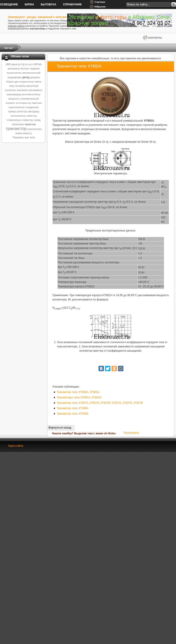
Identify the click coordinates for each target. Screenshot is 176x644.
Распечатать (131, 433)
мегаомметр (35, 90)
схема (37, 120)
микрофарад (14, 94)
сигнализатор (18, 116)
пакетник (37, 103)
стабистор (27, 120)
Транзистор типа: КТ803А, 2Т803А (78, 392)
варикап (35, 69)
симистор (31, 116)
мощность (14, 99)
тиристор (30, 124)
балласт (25, 69)
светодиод (34, 111)
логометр (20, 86)
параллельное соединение (24, 107)
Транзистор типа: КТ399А (72, 408)
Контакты (155, 38)
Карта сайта (16, 446)
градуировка (14, 77)
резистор (22, 111)
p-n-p (21, 64)
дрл (17, 82)
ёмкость (28, 133)
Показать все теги (24, 138)
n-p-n (14, 64)
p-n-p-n (29, 64)
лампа (38, 82)
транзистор (16, 129)
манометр (22, 90)
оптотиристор (24, 103)
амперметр (14, 69)
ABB (8, 64)
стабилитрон (14, 120)
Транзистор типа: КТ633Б (72, 414)
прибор (12, 111)
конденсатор (26, 82)
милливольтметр (31, 94)
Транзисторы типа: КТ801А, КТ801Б (79, 398)
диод (26, 77)
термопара (18, 124)
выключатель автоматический (24, 73)
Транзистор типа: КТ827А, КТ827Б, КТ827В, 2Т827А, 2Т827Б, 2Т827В (100, 403)
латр (12, 86)
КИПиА (38, 64)
